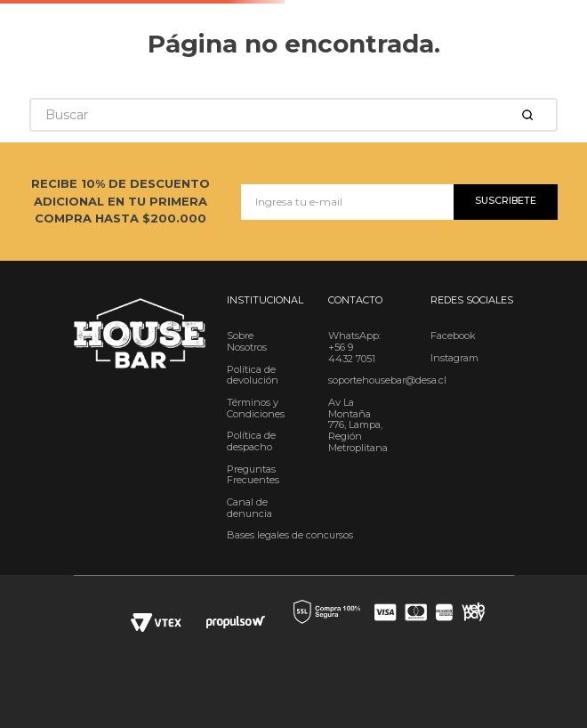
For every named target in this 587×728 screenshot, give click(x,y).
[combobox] (293, 115)
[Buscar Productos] (531, 115)
